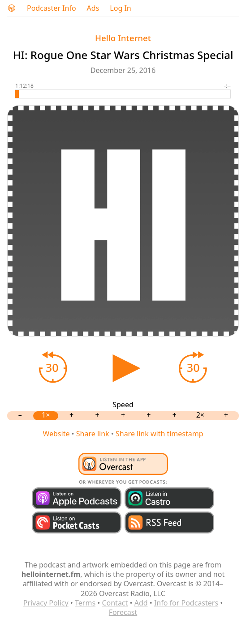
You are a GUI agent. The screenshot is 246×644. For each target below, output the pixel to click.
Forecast (123, 612)
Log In (120, 8)
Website (56, 434)
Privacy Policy (46, 603)
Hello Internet (123, 38)
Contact (115, 603)
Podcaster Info (52, 8)
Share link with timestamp (160, 434)
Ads (93, 8)
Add (141, 603)
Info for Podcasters (186, 603)
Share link (93, 434)
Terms (85, 603)
